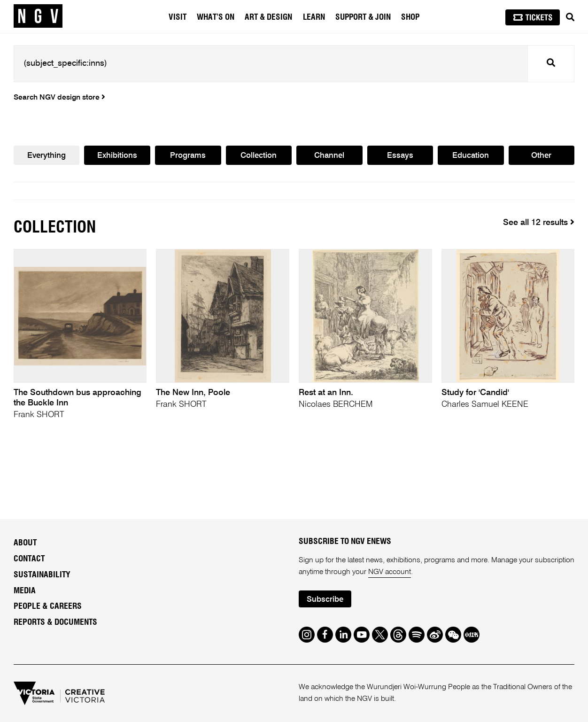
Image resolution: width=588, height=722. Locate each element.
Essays (400, 156)
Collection (259, 156)
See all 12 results (539, 222)
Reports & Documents (55, 622)
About (25, 543)
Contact (29, 559)
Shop (410, 17)
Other (541, 156)
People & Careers (48, 606)
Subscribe (325, 600)
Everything (46, 156)
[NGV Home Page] (38, 16)
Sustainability (42, 575)
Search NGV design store (59, 98)
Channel (329, 156)
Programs (188, 156)
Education (471, 156)
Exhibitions (117, 156)
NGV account (390, 572)
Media (25, 591)
